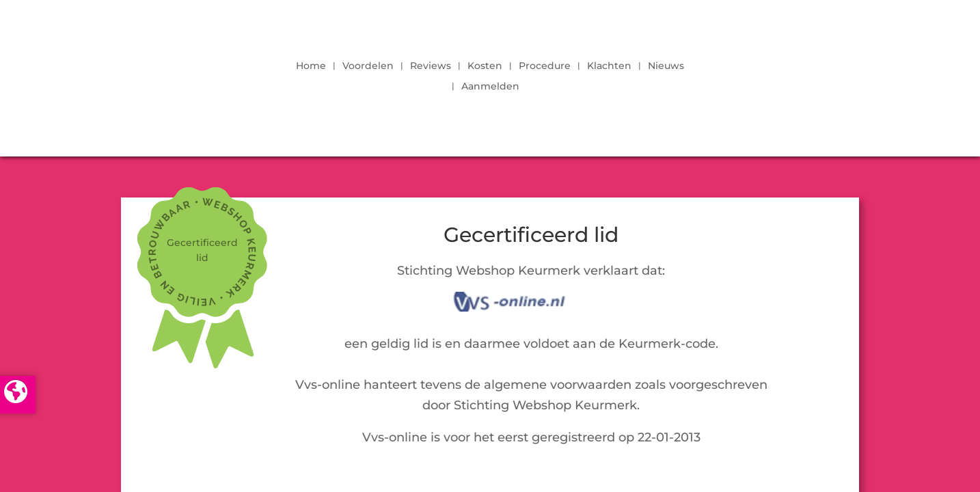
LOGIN (821, 72)
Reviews (431, 66)
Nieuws (666, 66)
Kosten (485, 66)
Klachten (609, 66)
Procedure (545, 66)
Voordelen (368, 66)
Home (311, 66)
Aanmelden (490, 87)
